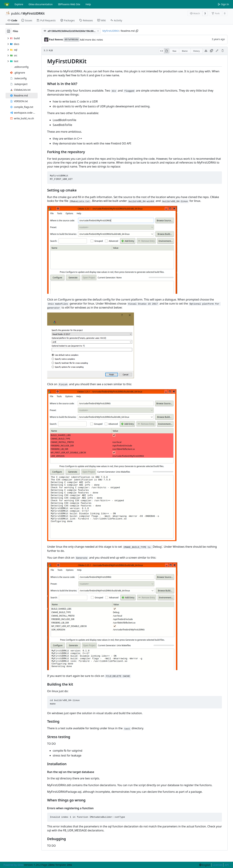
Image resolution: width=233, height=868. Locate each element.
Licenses (218, 865)
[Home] (7, 4)
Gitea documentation (41, 4)
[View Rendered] (167, 51)
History (196, 51)
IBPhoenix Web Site (69, 4)
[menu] (205, 865)
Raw (175, 51)
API (227, 865)
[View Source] (162, 51)
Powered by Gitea (13, 865)
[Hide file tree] (9, 31)
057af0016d (71, 40)
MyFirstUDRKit (33, 13)
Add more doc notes (92, 40)
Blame (185, 51)
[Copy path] (137, 31)
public (16, 13)
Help (88, 4)
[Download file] (206, 51)
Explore (19, 4)
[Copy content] (211, 51)
